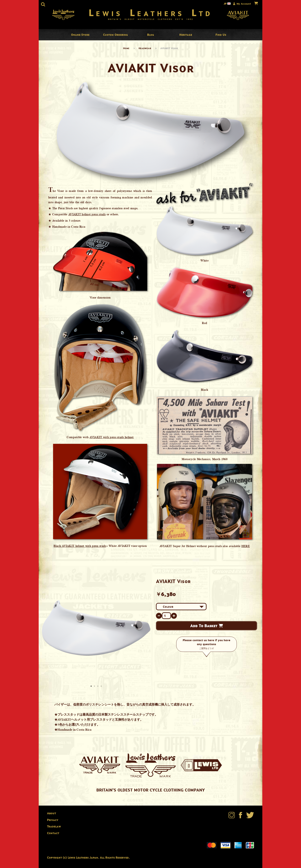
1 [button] (92, 687)
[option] (96, 628)
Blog (151, 35)
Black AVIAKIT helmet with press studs (80, 546)
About (52, 813)
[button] (43, 4)
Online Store (80, 35)
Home (126, 48)
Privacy (53, 820)
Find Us (221, 35)
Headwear (145, 48)
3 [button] (98, 687)
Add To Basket (207, 626)
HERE (246, 546)
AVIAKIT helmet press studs (87, 214)
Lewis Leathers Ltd (151, 13)
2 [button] (95, 687)
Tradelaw (54, 826)
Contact (53, 833)
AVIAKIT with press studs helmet (112, 437)
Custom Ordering (115, 35)
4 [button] (102, 687)
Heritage (186, 35)
